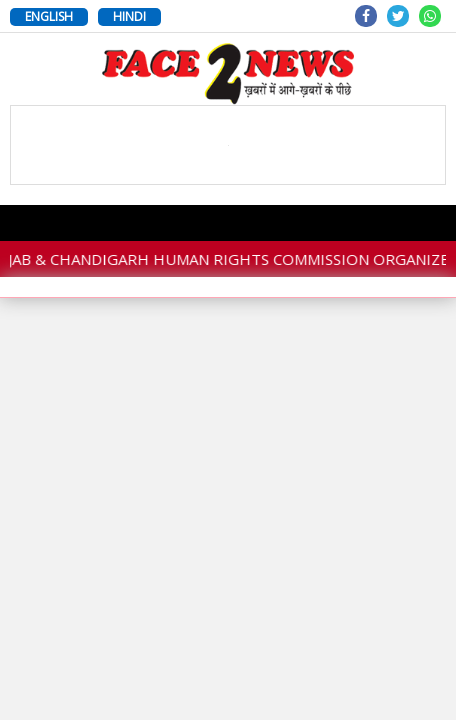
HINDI (129, 16)
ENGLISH (49, 16)
